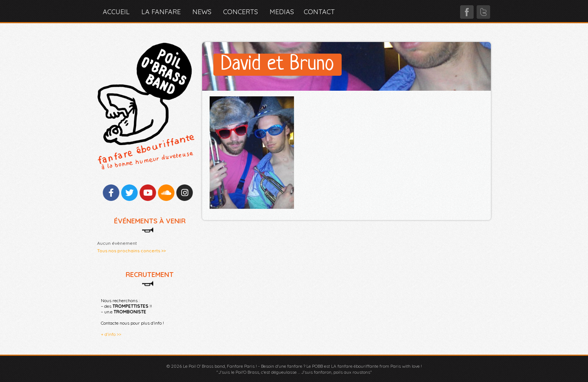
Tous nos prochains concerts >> (131, 251)
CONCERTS (241, 12)
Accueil (116, 12)
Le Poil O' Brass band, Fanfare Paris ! (220, 366)
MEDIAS (282, 12)
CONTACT (319, 12)
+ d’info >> (111, 334)
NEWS (202, 12)
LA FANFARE (161, 12)
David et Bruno (277, 65)
